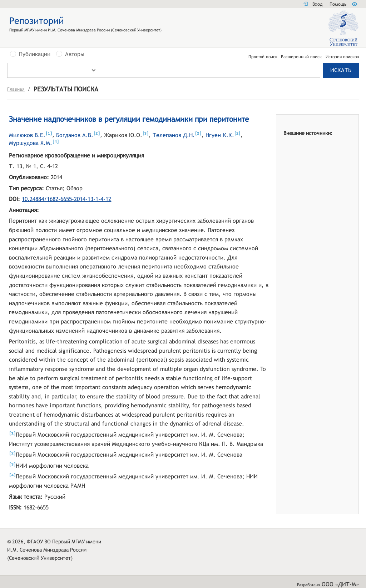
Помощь (338, 4)
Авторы (75, 54)
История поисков (342, 57)
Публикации (35, 54)
